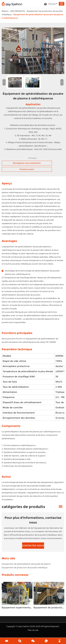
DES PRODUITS (18, 11)
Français (50, 4)
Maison (5, 11)
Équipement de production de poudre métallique (25, 568)
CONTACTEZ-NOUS (33, 546)
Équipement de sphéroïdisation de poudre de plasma (26, 564)
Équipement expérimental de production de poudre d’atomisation (17, 608)
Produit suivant (27, 169)
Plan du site (33, 630)
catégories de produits (23, 507)
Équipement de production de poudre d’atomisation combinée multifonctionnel (49, 608)
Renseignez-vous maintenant (27, 163)
